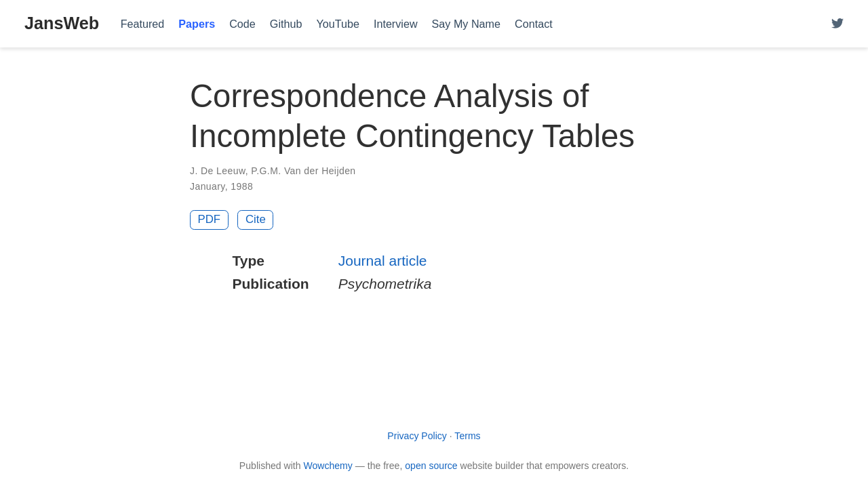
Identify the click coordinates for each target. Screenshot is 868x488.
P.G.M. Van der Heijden (303, 171)
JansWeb (62, 23)
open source (431, 466)
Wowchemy (328, 466)
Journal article (383, 261)
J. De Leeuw (218, 171)
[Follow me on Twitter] (837, 24)
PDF (210, 219)
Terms (467, 436)
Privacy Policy (417, 436)
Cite (256, 219)
